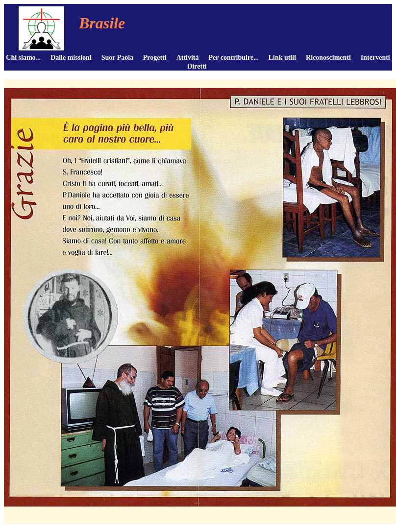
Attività (188, 58)
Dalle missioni (71, 58)
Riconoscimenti (328, 58)
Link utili (282, 58)
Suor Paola (117, 58)
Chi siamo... (23, 58)
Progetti (155, 58)
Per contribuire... (234, 58)
